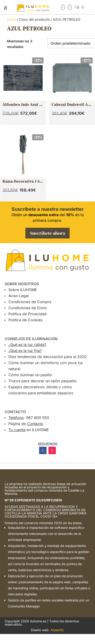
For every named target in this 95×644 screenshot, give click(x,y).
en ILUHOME (29, 430)
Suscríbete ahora (47, 233)
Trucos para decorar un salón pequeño (42, 381)
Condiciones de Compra (30, 302)
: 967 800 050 (29, 418)
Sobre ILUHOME (23, 290)
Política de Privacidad (27, 314)
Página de (26, 424)
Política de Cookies (25, 320)
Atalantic (57, 630)
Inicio (11, 20)
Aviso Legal (19, 296)
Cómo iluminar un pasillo (30, 375)
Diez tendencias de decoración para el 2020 (47, 357)
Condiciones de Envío (28, 308)
